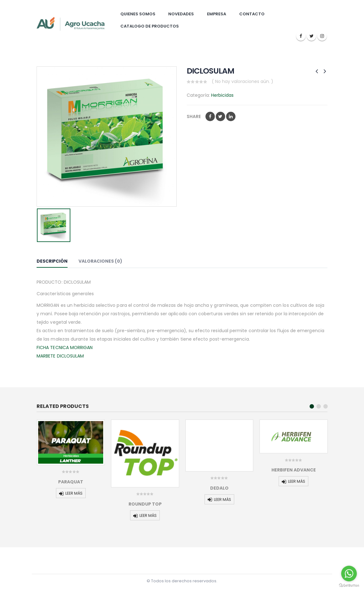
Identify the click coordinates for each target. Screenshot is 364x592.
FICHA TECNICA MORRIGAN (65, 347)
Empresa (217, 14)
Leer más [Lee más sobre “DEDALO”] (222, 499)
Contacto (252, 14)
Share (194, 116)
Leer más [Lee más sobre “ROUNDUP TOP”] (148, 515)
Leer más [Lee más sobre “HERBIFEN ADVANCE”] (297, 481)
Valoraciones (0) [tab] (100, 261)
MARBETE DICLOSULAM (60, 356)
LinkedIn (231, 116)
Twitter (220, 116)
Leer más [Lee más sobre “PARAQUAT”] (74, 493)
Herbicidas (222, 95)
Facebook (210, 116)
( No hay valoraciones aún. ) (243, 81)
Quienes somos (138, 14)
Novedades (181, 14)
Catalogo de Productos (150, 26)
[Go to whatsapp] (349, 574)
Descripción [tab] (52, 261)
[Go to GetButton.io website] (349, 586)
